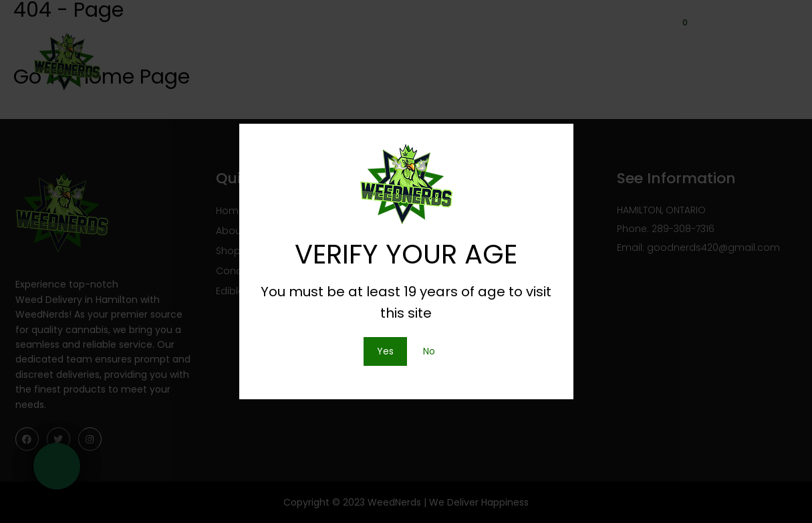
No (429, 351)
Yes (385, 351)
